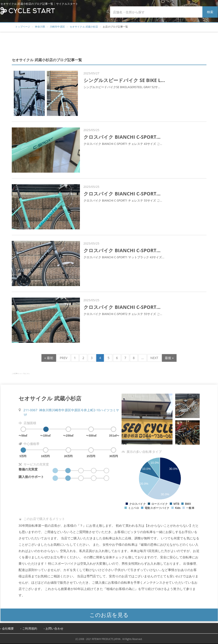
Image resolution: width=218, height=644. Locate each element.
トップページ (23, 27)
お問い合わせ (54, 629)
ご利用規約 (30, 629)
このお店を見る (109, 615)
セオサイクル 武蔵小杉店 (84, 27)
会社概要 (8, 629)
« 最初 (49, 358)
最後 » (169, 358)
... (143, 358)
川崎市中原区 (57, 27)
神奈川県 (40, 27)
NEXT (154, 358)
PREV (64, 358)
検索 (210, 12)
